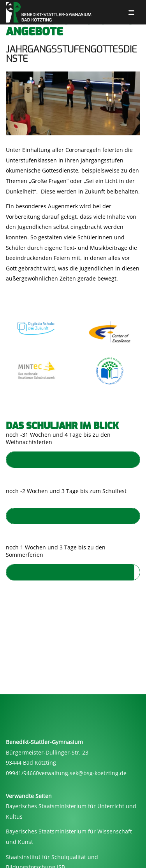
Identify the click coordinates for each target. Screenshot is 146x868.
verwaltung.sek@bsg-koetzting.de (83, 773)
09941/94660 (22, 773)
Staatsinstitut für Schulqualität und (52, 857)
